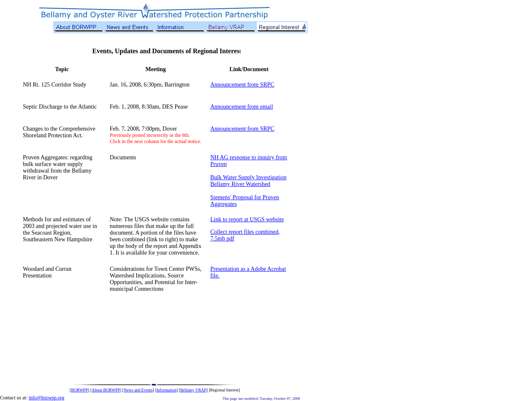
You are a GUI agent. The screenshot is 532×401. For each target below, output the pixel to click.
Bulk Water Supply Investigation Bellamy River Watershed (248, 181)
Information (167, 390)
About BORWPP (106, 390)
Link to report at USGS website (247, 219)
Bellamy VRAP (193, 390)
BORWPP (80, 390)
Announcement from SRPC (242, 85)
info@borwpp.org (47, 398)
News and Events (138, 390)
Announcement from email (242, 107)
